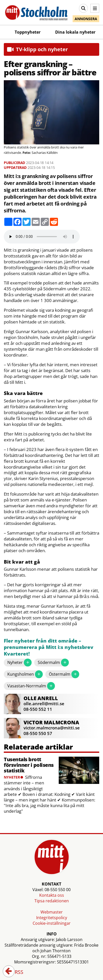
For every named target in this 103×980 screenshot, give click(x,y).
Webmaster (52, 912)
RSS (15, 972)
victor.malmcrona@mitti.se (52, 728)
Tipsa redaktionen (52, 901)
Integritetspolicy (52, 918)
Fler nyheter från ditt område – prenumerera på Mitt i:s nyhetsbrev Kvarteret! (49, 647)
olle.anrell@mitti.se (44, 704)
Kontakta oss (52, 895)
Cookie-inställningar (52, 923)
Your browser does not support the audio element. (42, 237)
